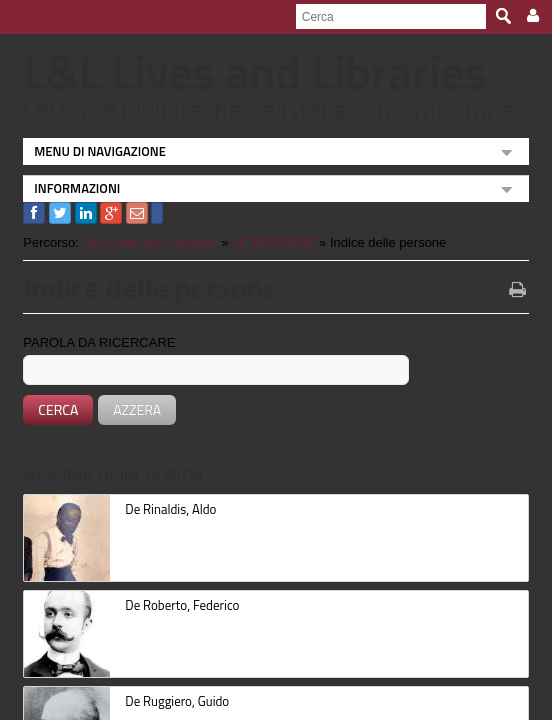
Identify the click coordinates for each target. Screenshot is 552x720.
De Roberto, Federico (174, 605)
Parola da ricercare (91, 342)
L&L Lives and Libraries (141, 242)
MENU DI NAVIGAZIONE (92, 151)
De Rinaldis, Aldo (162, 509)
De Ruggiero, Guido (169, 701)
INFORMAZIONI (69, 188)
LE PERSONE (265, 242)
